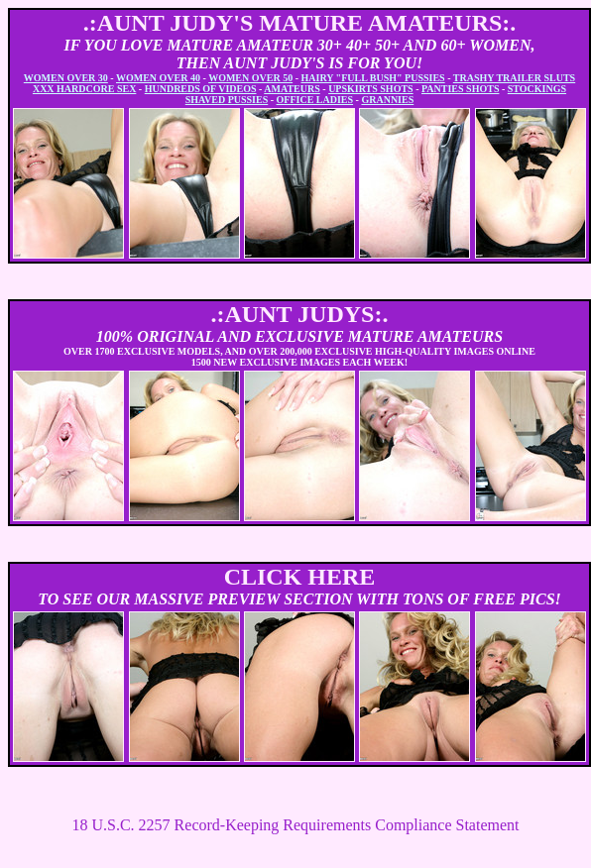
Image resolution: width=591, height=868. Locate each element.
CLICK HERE (300, 577)
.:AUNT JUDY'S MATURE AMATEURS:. (300, 23)
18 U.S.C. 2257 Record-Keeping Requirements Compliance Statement (295, 825)
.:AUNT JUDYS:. (300, 314)
